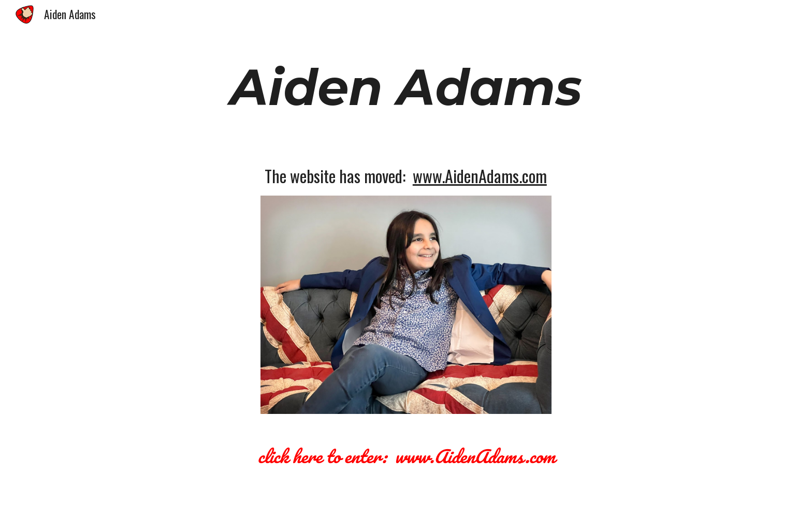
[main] (406, 87)
